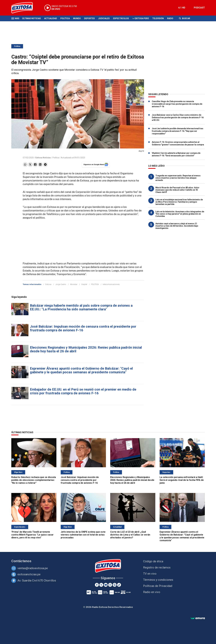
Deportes (89, 18)
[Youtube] (106, 585)
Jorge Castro (61, 284)
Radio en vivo (152, 592)
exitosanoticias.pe (29, 574)
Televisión (158, 18)
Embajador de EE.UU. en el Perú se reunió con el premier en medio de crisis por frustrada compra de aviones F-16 (83, 391)
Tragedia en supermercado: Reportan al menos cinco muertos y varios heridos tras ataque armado (178, 178)
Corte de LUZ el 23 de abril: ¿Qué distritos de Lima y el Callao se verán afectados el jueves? (130, 535)
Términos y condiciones (158, 580)
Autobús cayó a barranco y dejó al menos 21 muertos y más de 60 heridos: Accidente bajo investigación (177, 226)
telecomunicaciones (111, 284)
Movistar (74, 284)
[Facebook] (97, 585)
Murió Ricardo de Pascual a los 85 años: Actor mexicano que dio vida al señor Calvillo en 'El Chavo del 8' (177, 190)
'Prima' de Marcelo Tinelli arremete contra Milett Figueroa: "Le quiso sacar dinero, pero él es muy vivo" (32, 535)
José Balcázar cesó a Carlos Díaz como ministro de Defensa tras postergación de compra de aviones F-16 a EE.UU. (178, 117)
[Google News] (115, 585)
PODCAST (199, 8)
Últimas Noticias (31, 18)
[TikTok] (119, 585)
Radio (170, 18)
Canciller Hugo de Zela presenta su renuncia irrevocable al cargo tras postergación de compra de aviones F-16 (177, 104)
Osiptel (84, 284)
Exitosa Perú (142, 18)
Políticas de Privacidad (158, 586)
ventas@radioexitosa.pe (33, 568)
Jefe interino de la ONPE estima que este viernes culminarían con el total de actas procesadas (83, 535)
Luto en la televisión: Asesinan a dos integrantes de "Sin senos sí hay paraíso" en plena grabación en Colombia (180, 214)
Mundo (77, 18)
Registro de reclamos (157, 567)
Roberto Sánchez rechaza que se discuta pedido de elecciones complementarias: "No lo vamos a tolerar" (34, 480)
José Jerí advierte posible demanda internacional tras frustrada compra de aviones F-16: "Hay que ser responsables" (178, 131)
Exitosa (48, 284)
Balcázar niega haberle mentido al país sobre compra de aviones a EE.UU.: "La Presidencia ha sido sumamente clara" (81, 307)
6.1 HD (182, 8)
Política (65, 18)
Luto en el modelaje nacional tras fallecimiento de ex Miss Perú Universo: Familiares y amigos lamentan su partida (179, 202)
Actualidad (51, 18)
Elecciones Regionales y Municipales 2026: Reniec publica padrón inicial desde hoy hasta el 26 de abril (86, 349)
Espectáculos (121, 18)
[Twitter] (101, 585)
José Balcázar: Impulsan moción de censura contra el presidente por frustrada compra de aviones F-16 (83, 328)
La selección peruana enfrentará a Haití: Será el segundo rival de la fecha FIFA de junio (182, 480)
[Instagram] (110, 585)
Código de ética (153, 561)
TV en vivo (150, 574)
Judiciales (104, 18)
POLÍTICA (95, 284)
